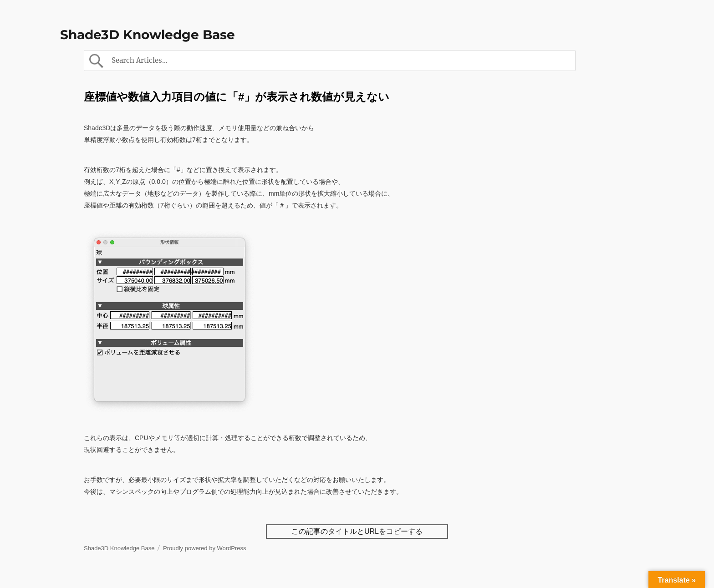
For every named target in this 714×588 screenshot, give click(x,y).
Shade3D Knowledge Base (148, 35)
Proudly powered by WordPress (205, 548)
